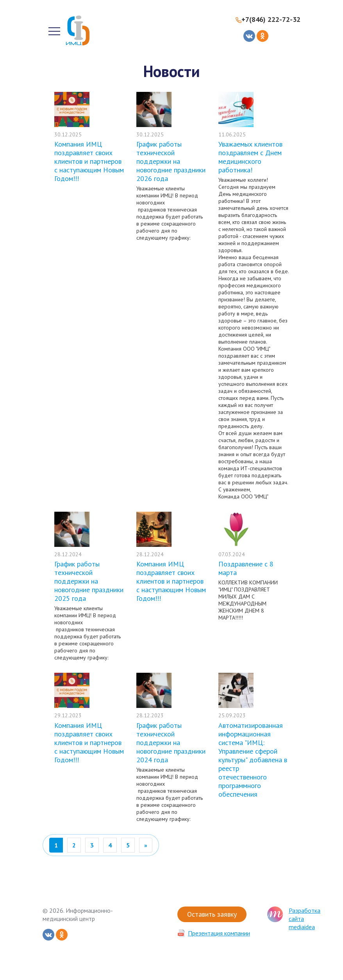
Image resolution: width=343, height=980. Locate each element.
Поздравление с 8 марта (246, 568)
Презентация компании (219, 933)
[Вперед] (146, 845)
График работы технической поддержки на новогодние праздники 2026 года (171, 161)
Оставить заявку (212, 914)
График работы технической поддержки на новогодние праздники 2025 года (89, 581)
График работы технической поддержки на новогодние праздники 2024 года (171, 743)
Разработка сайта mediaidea (305, 919)
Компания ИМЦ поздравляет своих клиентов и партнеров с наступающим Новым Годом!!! (89, 161)
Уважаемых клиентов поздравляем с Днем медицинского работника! (250, 157)
